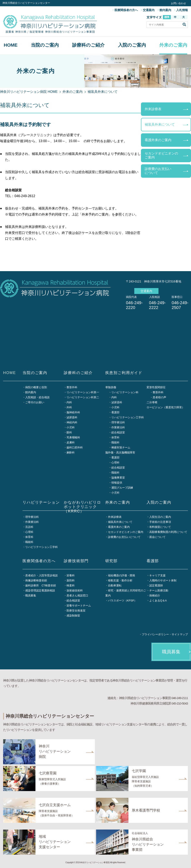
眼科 (69, 432)
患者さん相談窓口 (77, 595)
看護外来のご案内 (158, 140)
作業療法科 (118, 427)
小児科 (71, 427)
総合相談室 (118, 432)
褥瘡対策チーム (121, 447)
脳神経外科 (73, 412)
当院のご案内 (45, 45)
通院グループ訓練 (122, 488)
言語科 (29, 527)
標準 (167, 17)
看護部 (115, 412)
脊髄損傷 (111, 387)
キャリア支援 (157, 575)
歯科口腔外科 (75, 447)
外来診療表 (153, 109)
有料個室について (160, 527)
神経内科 (72, 422)
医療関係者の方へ (126, 10)
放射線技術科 (75, 590)
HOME (11, 45)
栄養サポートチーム (79, 606)
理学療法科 (118, 422)
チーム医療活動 (159, 590)
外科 (69, 407)
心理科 (115, 463)
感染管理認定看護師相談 (40, 590)
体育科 (115, 437)
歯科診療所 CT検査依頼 (41, 585)
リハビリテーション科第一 (83, 392)
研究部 (111, 561)
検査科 (71, 585)
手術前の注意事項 (160, 522)
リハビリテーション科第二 (83, 397)
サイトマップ (180, 634)
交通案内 (149, 10)
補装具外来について (160, 124)
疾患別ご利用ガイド (124, 373)
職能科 (115, 442)
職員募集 (31, 595)
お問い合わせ (178, 3)
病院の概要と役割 (36, 387)
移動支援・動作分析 (120, 580)
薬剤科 (71, 580)
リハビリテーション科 (125, 392)
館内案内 (165, 10)
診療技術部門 (76, 561)
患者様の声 (159, 397)
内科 (69, 402)
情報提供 (117, 483)
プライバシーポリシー (155, 634)
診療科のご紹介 (88, 45)
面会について (157, 537)
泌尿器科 (72, 417)
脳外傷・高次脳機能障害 (120, 453)
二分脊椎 (152, 402)
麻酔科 (71, 453)
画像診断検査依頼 (36, 580)
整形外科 (72, 387)
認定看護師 (156, 585)
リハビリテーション (41, 502)
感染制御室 (73, 616)
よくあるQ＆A (158, 601)
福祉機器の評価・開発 (122, 575)
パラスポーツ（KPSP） (123, 601)
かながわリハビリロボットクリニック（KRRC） (82, 507)
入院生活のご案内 (160, 517)
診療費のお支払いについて (158, 171)
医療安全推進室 (76, 611)
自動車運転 (115, 585)
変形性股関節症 (156, 387)
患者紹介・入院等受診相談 (41, 575)
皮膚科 (71, 442)
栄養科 (71, 575)
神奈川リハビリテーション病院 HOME (29, 92)
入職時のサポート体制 (163, 580)
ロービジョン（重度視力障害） (166, 407)
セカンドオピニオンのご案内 (161, 155)
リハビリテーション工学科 (128, 417)
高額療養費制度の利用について (168, 532)
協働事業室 (118, 478)
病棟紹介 (155, 595)
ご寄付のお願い (35, 402)
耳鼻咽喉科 (73, 437)
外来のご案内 (173, 45)
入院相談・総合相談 (37, 397)
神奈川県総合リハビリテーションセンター (26, 3)
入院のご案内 (132, 45)
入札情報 (182, 10)
